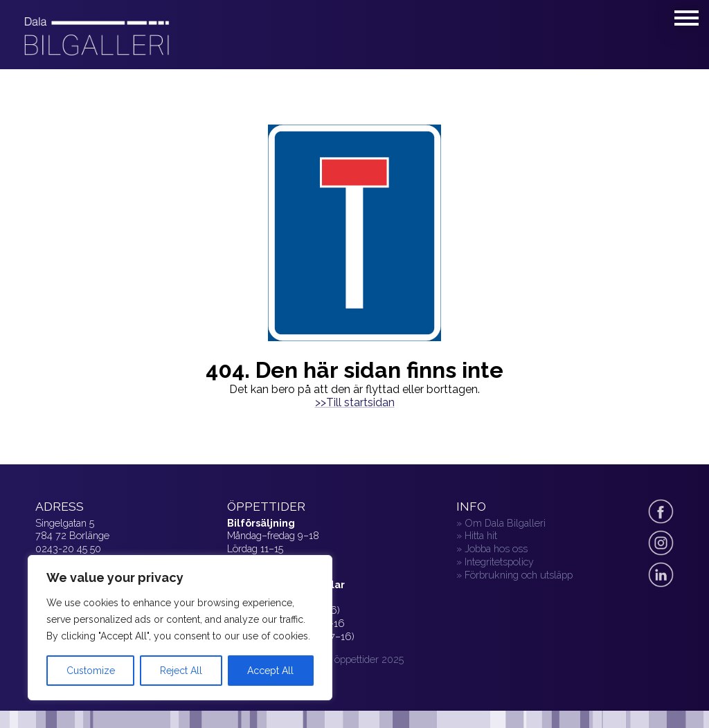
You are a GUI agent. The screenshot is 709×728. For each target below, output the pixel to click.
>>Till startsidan (355, 402)
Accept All (270, 671)
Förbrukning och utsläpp (519, 575)
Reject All (181, 671)
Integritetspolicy (499, 562)
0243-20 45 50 (68, 548)
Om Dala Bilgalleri (505, 523)
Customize (91, 671)
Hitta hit (481, 535)
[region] (180, 628)
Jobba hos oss (496, 548)
